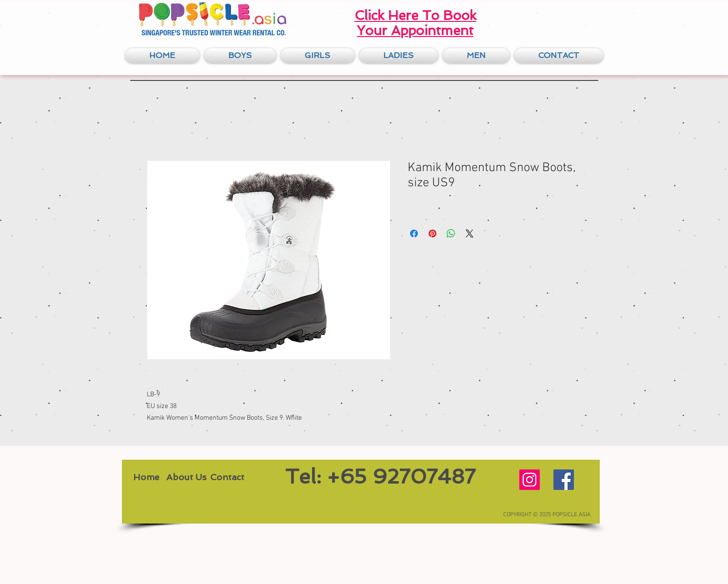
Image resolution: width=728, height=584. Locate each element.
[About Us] (186, 477)
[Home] (147, 477)
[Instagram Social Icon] (530, 480)
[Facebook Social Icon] (564, 480)
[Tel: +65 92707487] (380, 477)
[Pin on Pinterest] (433, 234)
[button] (240, 56)
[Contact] (227, 477)
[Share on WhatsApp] (451, 234)
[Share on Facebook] (414, 234)
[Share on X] (470, 234)
